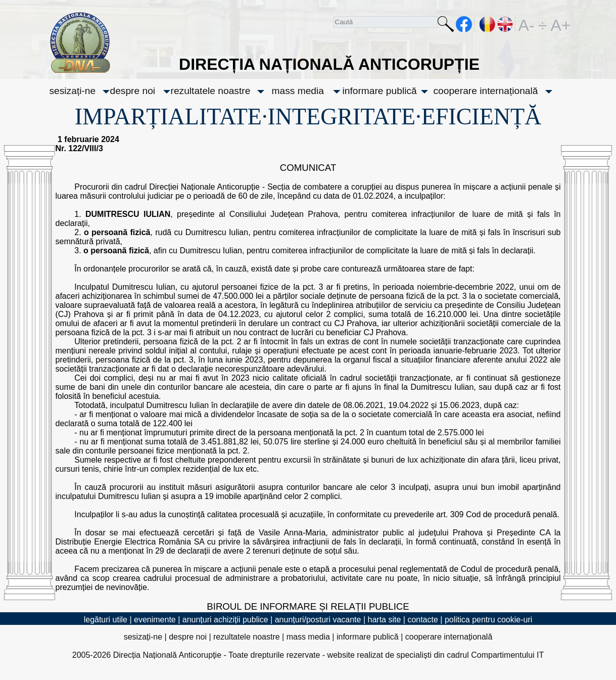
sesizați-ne (73, 91)
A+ (559, 24)
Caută (446, 26)
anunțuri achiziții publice (225, 620)
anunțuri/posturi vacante (318, 620)
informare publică (380, 91)
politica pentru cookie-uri (488, 620)
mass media (298, 91)
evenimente (155, 620)
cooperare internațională (486, 91)
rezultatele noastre (211, 91)
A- (527, 24)
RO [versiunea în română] (488, 24)
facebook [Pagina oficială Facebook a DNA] (464, 24)
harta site (385, 620)
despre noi (133, 91)
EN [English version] (506, 24)
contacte (422, 620)
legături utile (106, 620)
